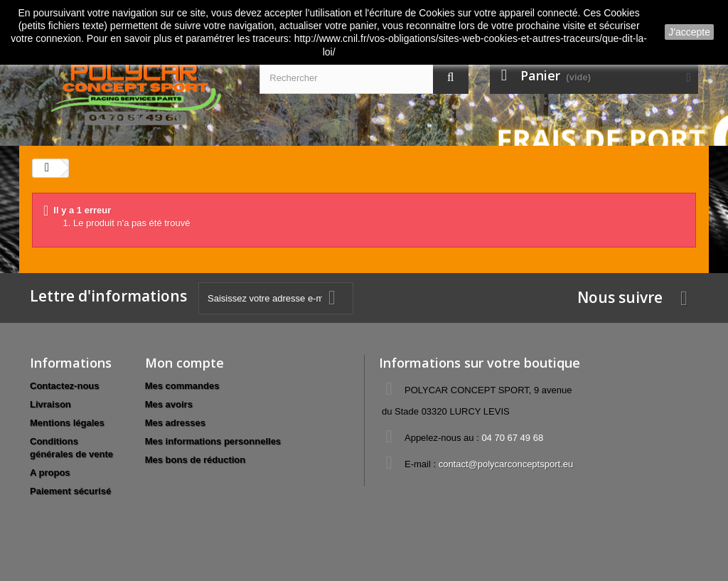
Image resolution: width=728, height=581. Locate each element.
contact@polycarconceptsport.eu (506, 464)
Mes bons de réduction (196, 460)
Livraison (50, 404)
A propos (50, 473)
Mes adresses (175, 423)
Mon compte (184, 363)
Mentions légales (67, 423)
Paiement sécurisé (70, 491)
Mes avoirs (169, 404)
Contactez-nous (65, 386)
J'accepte (689, 32)
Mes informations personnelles (213, 441)
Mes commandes (182, 386)
